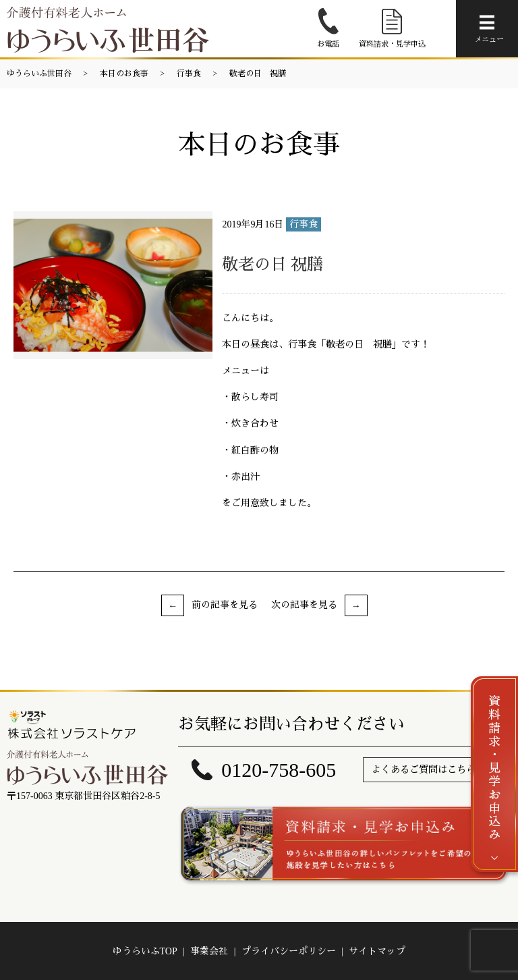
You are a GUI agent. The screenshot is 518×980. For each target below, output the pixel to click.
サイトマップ (377, 951)
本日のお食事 (124, 74)
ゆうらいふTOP (145, 951)
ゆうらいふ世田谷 (39, 74)
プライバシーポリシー (289, 951)
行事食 (189, 74)
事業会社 (209, 951)
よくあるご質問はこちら (424, 770)
